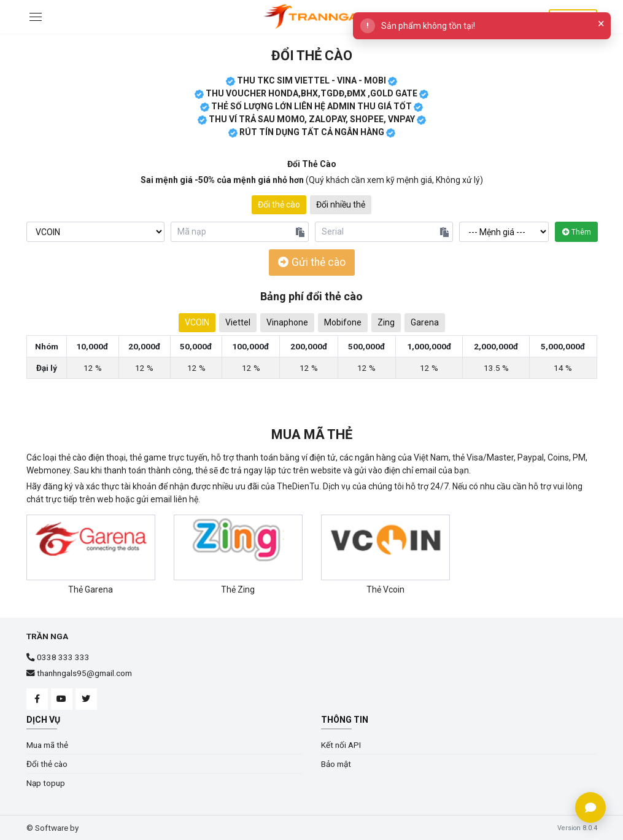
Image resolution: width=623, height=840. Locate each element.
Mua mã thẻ (312, 434)
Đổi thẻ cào (312, 56)
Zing (386, 322)
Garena (425, 322)
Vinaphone (287, 322)
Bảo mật (336, 763)
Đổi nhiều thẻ (341, 204)
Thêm (577, 231)
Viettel (238, 322)
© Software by (52, 828)
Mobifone (343, 322)
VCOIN (197, 322)
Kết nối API (341, 744)
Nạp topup (46, 782)
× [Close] (601, 23)
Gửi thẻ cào (312, 262)
